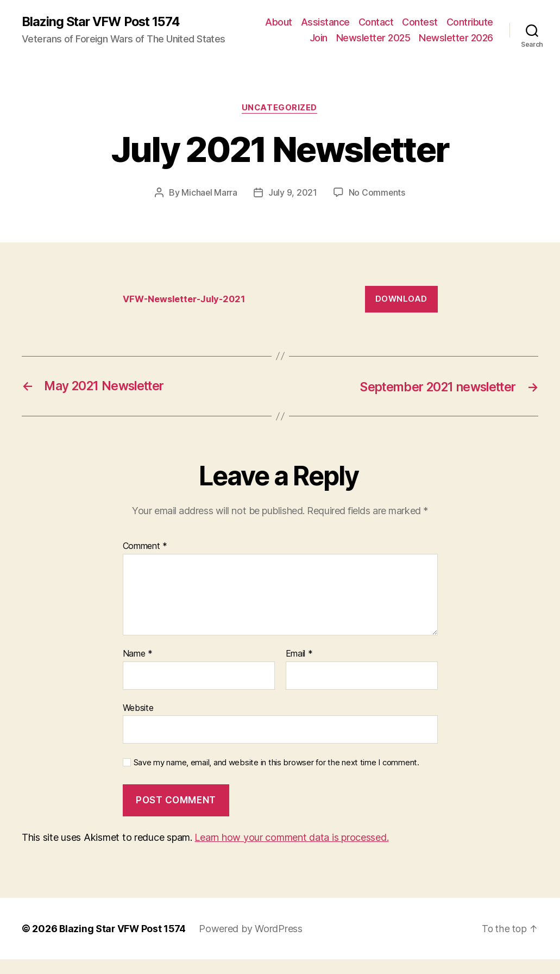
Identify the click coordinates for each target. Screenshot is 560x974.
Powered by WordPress (253, 943)
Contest (475, 21)
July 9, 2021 (293, 207)
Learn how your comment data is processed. (291, 852)
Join (401, 37)
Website (138, 722)
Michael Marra (209, 207)
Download (401, 313)
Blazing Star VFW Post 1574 (104, 29)
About (334, 21)
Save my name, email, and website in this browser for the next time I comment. (276, 777)
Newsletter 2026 (456, 53)
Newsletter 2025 (456, 37)
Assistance (381, 21)
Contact (432, 21)
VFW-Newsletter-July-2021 (187, 314)
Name (138, 669)
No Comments (377, 207)
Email (299, 669)
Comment (145, 561)
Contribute (360, 37)
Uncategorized (280, 123)
